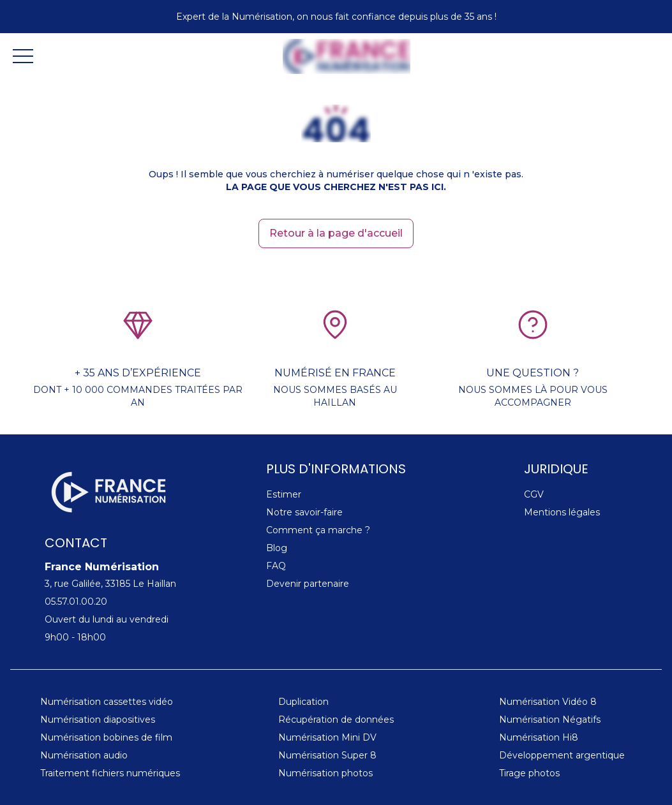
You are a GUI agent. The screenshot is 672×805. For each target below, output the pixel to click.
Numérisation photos (325, 773)
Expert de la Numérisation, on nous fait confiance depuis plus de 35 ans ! (336, 17)
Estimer (284, 494)
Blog (277, 548)
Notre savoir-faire (304, 512)
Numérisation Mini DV (327, 737)
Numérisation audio (84, 755)
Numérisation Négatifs (550, 720)
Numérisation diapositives (98, 720)
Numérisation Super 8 (327, 755)
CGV (534, 494)
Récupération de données (336, 720)
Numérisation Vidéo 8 (548, 702)
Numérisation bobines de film (106, 737)
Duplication (303, 702)
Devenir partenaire (308, 584)
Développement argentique (562, 755)
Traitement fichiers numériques (110, 773)
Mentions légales (562, 512)
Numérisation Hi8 (539, 737)
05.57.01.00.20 (76, 602)
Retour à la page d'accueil (336, 233)
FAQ (276, 566)
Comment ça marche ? (318, 530)
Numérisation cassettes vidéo (107, 702)
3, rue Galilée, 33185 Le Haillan (110, 584)
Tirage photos (529, 773)
